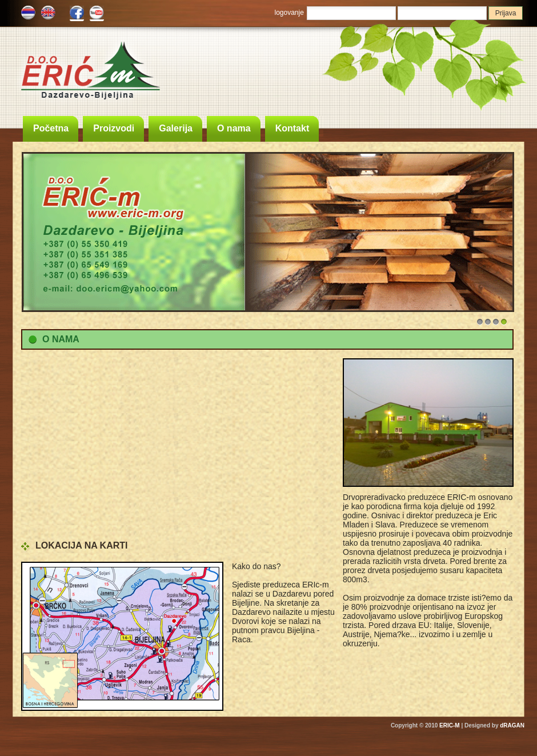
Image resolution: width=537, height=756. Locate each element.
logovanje (289, 13)
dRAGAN (512, 725)
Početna (51, 128)
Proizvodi (114, 128)
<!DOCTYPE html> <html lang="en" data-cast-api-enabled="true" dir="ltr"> (178, 447)
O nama (234, 128)
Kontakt (292, 128)
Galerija (176, 128)
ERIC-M (450, 725)
